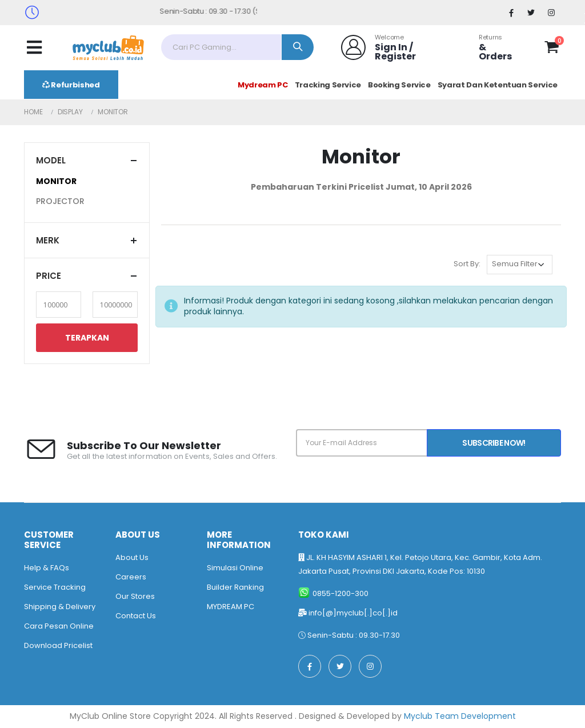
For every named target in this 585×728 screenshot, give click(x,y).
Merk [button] (48, 240)
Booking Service (399, 85)
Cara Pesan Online (59, 626)
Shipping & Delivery (60, 607)
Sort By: (467, 264)
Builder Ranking (235, 587)
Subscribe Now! (494, 443)
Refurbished (71, 85)
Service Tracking (55, 587)
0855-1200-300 (340, 593)
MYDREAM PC (231, 607)
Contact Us (136, 616)
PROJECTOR (60, 201)
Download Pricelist (58, 645)
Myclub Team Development (460, 716)
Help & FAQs (47, 568)
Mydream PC (263, 85)
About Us (132, 557)
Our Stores (135, 596)
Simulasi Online (235, 568)
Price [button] (49, 276)
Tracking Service (328, 85)
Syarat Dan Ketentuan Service (498, 85)
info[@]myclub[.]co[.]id (353, 613)
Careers (131, 577)
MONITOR (56, 181)
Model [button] (51, 160)
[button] (552, 49)
